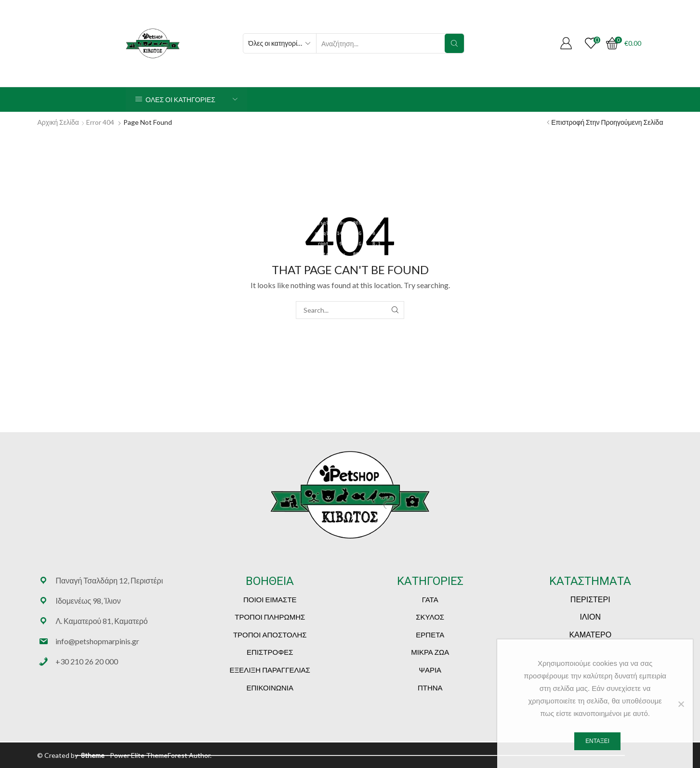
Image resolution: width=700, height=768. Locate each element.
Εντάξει (597, 741)
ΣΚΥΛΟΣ (430, 617)
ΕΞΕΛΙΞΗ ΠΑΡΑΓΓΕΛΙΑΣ (270, 670)
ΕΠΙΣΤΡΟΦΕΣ (270, 652)
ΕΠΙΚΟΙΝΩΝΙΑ (270, 688)
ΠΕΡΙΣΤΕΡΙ (590, 599)
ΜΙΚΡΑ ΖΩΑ (430, 652)
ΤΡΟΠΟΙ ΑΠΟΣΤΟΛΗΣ (270, 635)
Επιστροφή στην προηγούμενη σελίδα (607, 122)
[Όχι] (681, 704)
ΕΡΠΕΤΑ (430, 635)
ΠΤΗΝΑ (430, 688)
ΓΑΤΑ (430, 599)
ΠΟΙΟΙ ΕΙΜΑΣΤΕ (270, 599)
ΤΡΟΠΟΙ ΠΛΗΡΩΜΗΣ (270, 617)
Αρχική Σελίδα (58, 122)
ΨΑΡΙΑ (430, 670)
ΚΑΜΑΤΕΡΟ (590, 634)
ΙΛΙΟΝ (590, 616)
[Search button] (454, 43)
